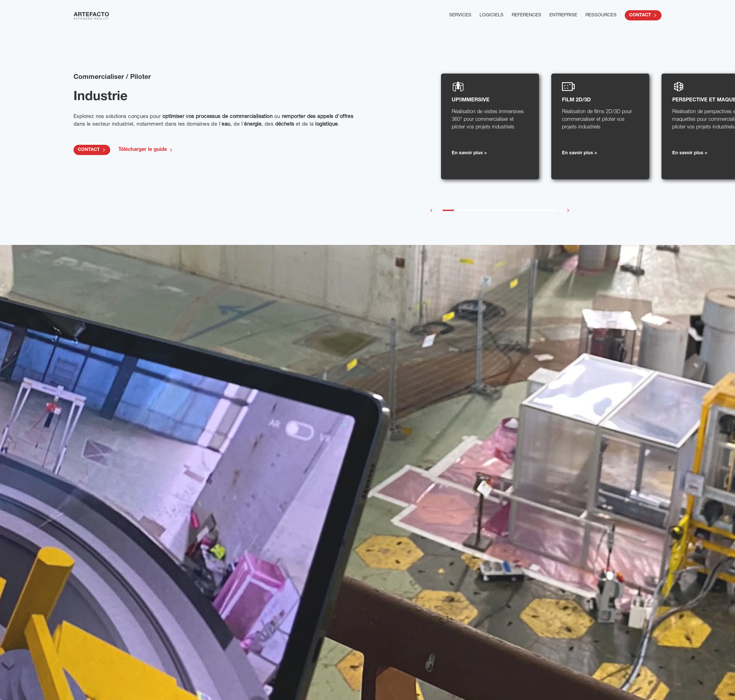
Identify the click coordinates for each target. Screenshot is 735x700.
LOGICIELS (492, 15)
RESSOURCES (601, 15)
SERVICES (460, 15)
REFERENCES (526, 15)
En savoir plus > (469, 153)
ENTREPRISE (563, 15)
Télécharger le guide (146, 150)
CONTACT (643, 15)
